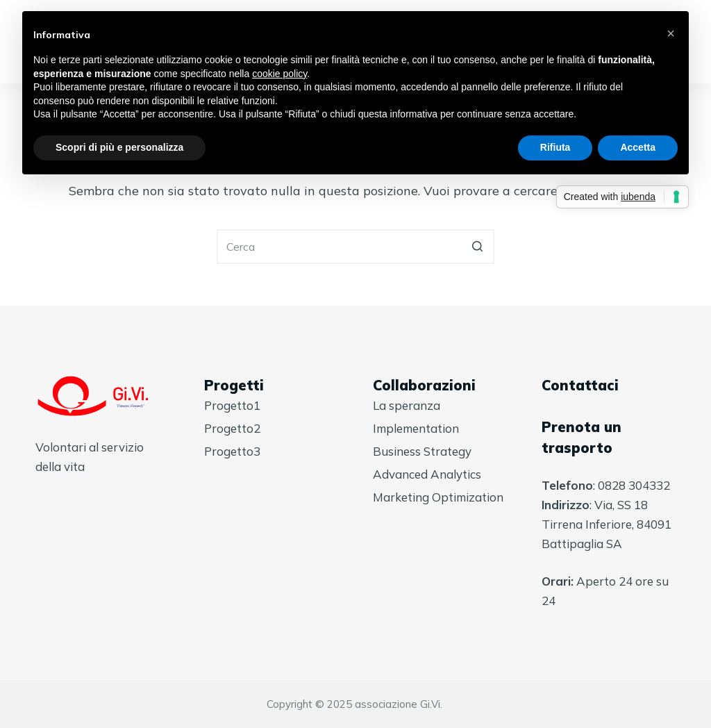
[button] (671, 33)
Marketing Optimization (438, 497)
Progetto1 (232, 405)
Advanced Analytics (427, 474)
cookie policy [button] (279, 74)
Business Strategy (422, 451)
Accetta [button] (638, 147)
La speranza (407, 405)
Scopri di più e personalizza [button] (119, 147)
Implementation (416, 428)
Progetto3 (232, 451)
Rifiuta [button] (555, 147)
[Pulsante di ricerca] (477, 247)
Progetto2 (232, 428)
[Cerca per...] (355, 247)
